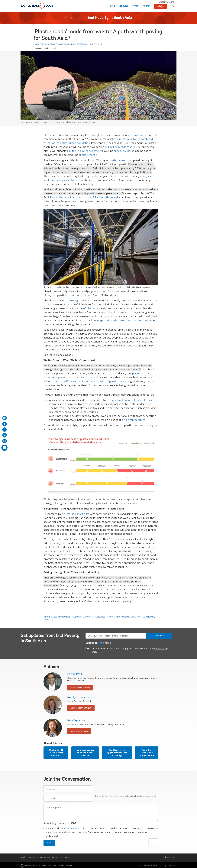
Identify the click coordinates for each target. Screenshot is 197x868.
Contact (146, 6)
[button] (173, 7)
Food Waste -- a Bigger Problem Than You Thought (117, 753)
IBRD (44, 865)
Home (113, 6)
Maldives (125, 617)
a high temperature (133, 420)
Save (49, 843)
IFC (55, 865)
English (47, 48)
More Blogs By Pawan (80, 688)
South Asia (48, 620)
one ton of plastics (85, 308)
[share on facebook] (5, 424)
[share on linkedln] (5, 435)
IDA (50, 865)
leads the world (119, 160)
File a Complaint (170, 857)
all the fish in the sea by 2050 (86, 151)
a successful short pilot (76, 514)
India (118, 617)
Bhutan (111, 617)
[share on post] (5, 430)
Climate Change (50, 617)
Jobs (61, 857)
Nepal (133, 617)
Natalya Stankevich (57, 44)
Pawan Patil (40, 44)
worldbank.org (167, 2)
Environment (64, 617)
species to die (122, 151)
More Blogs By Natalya (81, 708)
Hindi (54, 48)
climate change (88, 155)
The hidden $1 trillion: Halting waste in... (56, 753)
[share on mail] (5, 418)
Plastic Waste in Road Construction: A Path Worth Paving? (84, 197)
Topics (135, 6)
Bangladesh (101, 617)
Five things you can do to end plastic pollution (85, 753)
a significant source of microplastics (130, 400)
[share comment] (4, 448)
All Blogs (124, 6)
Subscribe (159, 636)
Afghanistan (88, 617)
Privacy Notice (73, 828)
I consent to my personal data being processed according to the (129, 650)
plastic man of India (144, 373)
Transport (76, 617)
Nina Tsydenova (78, 44)
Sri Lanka (150, 617)
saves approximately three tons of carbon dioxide (122, 320)
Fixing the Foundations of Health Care (147, 753)
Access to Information (49, 857)
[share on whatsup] (5, 441)
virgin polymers (83, 300)
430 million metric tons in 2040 (123, 147)
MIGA (61, 865)
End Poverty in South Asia (110, 18)
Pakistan (141, 617)
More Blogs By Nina (79, 731)
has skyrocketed (137, 135)
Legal (23, 857)
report (65, 589)
